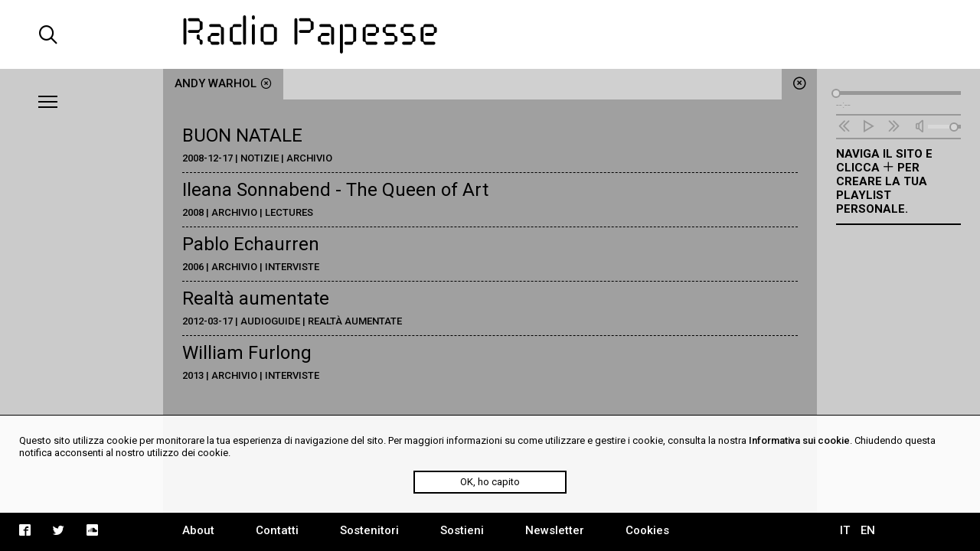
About (198, 530)
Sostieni (462, 530)
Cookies (647, 530)
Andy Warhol (223, 83)
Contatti (277, 530)
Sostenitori (369, 530)
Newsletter (555, 530)
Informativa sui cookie (799, 440)
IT (845, 530)
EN (868, 530)
